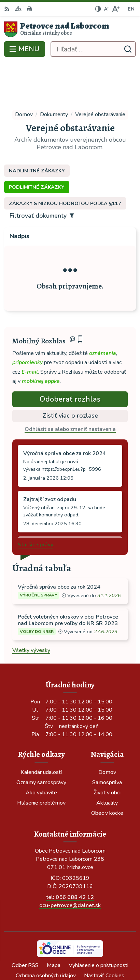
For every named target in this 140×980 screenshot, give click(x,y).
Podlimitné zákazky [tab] (37, 145)
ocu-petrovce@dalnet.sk (70, 863)
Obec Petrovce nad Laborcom (90, 952)
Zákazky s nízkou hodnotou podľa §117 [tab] (65, 161)
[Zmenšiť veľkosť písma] (106, 9)
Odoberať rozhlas (70, 357)
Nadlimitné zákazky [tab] (37, 129)
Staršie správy (36, 503)
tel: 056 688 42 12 (70, 855)
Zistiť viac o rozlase (70, 374)
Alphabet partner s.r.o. (102, 943)
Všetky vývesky (31, 608)
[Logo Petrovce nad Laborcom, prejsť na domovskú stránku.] (70, 29)
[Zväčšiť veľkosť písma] (116, 9)
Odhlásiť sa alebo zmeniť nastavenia (70, 387)
